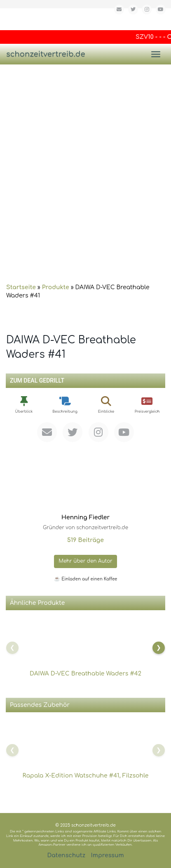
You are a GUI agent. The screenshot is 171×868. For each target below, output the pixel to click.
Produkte (56, 287)
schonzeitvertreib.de (46, 54)
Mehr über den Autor (85, 561)
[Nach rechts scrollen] (159, 648)
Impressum (108, 855)
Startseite (21, 287)
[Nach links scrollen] (12, 648)
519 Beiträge (85, 540)
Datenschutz (66, 855)
